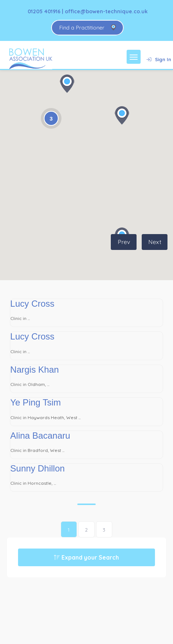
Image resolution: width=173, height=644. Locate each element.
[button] (67, 84)
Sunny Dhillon (38, 468)
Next (155, 242)
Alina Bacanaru (40, 436)
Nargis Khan (35, 370)
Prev (124, 242)
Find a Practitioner (82, 28)
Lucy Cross (32, 304)
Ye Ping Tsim (36, 402)
